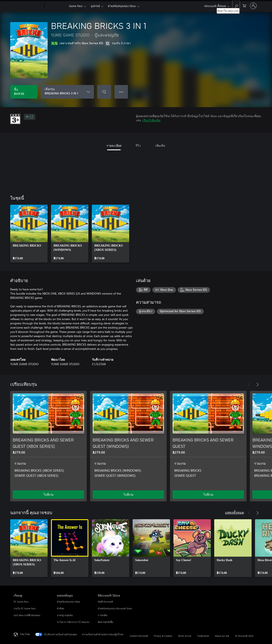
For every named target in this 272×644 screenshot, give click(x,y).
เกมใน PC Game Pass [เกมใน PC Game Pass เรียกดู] (25, 608)
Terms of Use (185, 636)
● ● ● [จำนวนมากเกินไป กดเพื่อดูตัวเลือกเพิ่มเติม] (121, 92)
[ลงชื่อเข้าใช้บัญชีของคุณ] (253, 6)
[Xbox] (56, 6)
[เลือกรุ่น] (67, 92)
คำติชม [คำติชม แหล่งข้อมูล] (61, 608)
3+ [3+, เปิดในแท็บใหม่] (30, 117)
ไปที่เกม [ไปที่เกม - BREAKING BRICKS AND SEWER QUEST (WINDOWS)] (128, 494)
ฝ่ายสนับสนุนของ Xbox (122, 6)
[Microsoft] (28, 6)
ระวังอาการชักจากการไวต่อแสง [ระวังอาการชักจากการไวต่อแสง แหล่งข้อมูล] (73, 622)
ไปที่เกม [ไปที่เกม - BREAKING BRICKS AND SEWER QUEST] (208, 494)
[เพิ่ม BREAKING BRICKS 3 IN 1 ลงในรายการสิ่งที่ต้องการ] (104, 92)
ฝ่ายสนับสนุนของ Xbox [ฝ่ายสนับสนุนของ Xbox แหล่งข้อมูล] (69, 602)
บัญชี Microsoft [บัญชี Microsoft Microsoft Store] (105, 602)
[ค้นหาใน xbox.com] (236, 5)
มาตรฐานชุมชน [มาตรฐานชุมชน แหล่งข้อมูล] (65, 615)
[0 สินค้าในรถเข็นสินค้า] (244, 5)
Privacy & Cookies (163, 636)
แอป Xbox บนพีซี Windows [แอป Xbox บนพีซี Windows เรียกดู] (27, 615)
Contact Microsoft (139, 636)
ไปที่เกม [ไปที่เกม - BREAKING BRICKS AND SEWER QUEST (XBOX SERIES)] (49, 494)
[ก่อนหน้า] (249, 384)
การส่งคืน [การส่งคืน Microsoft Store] (103, 615)
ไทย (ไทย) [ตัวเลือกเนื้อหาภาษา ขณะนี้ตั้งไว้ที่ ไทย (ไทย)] (25, 634)
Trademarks (203, 636)
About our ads (222, 636)
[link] (29, 234)
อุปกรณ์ (95, 6)
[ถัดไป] (258, 384)
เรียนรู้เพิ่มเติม (151, 120)
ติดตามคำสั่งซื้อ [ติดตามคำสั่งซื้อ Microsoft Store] (106, 622)
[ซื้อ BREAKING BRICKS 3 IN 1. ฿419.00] (24, 92)
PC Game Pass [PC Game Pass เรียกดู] (21, 602)
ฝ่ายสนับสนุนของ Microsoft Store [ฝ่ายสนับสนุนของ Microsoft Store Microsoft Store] (115, 608)
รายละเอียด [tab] (114, 145)
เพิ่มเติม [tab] (160, 145)
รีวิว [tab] (138, 145)
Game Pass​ (76, 6)
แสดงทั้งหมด (234, 512)
